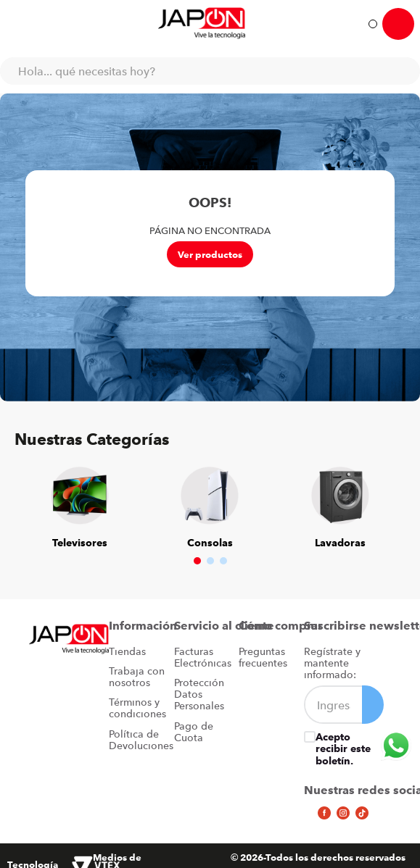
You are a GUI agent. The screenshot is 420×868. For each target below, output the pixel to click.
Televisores (80, 543)
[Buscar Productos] (402, 71)
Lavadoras (340, 543)
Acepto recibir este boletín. (343, 748)
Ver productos (210, 254)
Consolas (210, 543)
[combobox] (210, 71)
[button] (197, 561)
